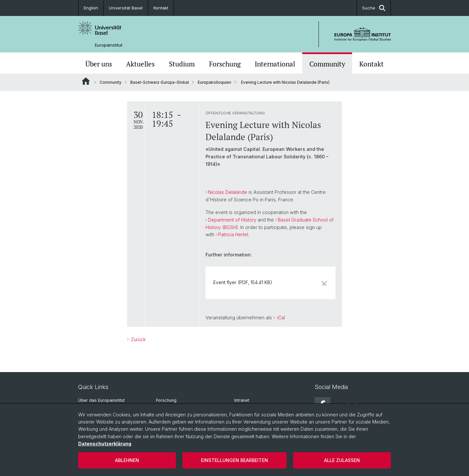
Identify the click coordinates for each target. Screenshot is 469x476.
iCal (280, 317)
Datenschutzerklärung (105, 444)
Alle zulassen (342, 460)
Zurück (138, 339)
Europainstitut (109, 45)
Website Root (86, 81)
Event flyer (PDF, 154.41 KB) (270, 282)
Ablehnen (127, 460)
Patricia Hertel (233, 234)
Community (327, 64)
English (91, 8)
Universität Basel (126, 8)
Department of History (232, 220)
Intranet (242, 400)
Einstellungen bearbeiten (234, 460)
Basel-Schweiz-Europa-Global (160, 82)
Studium (182, 64)
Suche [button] (374, 8)
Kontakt (161, 8)
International (275, 64)
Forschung (225, 64)
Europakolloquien (214, 82)
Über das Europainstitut (101, 400)
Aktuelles (140, 64)
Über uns (99, 64)
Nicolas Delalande (228, 192)
